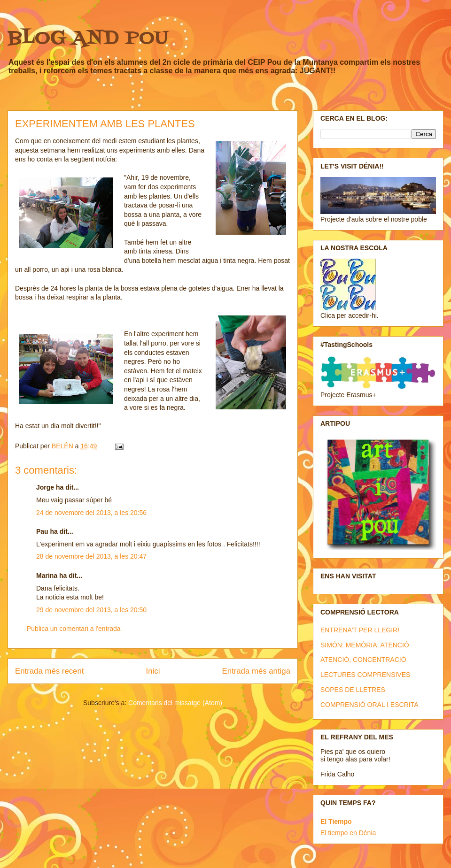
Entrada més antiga (256, 671)
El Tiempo (336, 822)
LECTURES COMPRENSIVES (365, 675)
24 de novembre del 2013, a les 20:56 (91, 513)
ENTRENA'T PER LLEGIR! (360, 630)
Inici (153, 671)
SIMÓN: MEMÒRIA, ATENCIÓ (365, 645)
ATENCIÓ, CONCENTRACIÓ (363, 660)
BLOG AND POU (88, 39)
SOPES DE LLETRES (353, 690)
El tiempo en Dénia (348, 833)
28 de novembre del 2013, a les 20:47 (91, 556)
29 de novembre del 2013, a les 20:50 (91, 610)
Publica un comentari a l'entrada (74, 629)
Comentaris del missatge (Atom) (175, 703)
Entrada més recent (49, 671)
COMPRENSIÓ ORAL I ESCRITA (369, 705)
